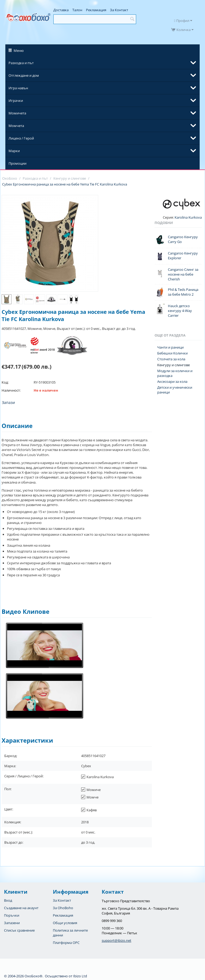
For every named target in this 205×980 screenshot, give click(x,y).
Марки (14, 151)
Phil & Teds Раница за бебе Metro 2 (183, 292)
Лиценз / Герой (21, 138)
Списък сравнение (19, 930)
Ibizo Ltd (80, 976)
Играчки (16, 101)
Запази (8, 402)
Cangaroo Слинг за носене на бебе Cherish (183, 274)
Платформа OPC (66, 943)
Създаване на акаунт (21, 908)
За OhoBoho (63, 908)
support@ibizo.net (117, 940)
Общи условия (65, 923)
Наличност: (11, 390)
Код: (5, 382)
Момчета (16, 126)
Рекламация (96, 10)
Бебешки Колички (172, 353)
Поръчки (12, 915)
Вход (8, 900)
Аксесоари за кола (172, 381)
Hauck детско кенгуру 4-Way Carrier (180, 311)
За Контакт (119, 10)
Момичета (17, 113)
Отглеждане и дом (24, 75)
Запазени (12, 923)
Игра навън (18, 88)
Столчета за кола (171, 359)
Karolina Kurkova (188, 217)
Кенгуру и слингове (174, 365)
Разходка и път (21, 63)
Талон (77, 10)
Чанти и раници (170, 347)
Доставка (61, 10)
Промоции (17, 163)
